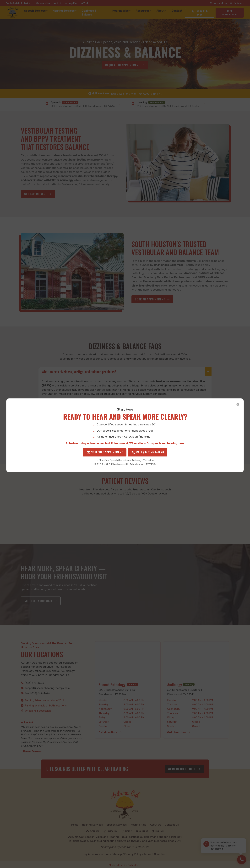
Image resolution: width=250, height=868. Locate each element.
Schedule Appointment (106, 457)
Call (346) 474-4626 (146, 457)
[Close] (176, 397)
